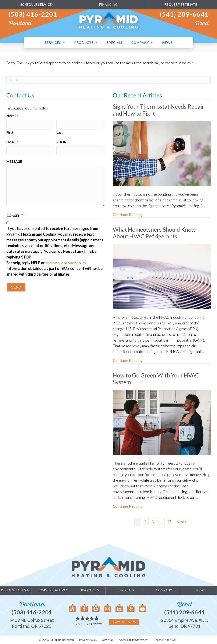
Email (12, 142)
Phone (62, 142)
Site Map (108, 640)
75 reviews (94, 624)
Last (60, 132)
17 (169, 522)
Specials (115, 42)
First (10, 132)
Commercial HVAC (53, 590)
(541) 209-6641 (184, 14)
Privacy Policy (88, 640)
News (167, 42)
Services (55, 42)
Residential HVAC (16, 590)
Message (15, 161)
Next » (182, 522)
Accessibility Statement (134, 640)
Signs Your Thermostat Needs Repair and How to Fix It (159, 110)
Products (86, 42)
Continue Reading (128, 214)
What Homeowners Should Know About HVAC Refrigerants (154, 233)
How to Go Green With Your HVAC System (156, 379)
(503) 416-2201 (33, 14)
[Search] (108, 80)
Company (143, 42)
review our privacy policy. (66, 262)
